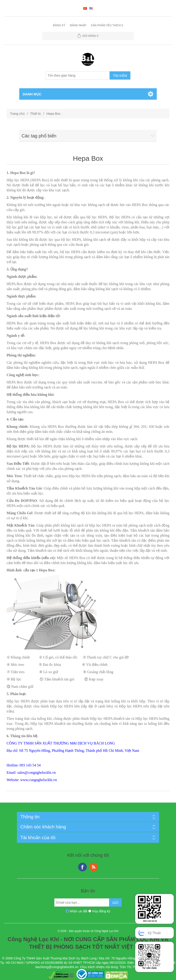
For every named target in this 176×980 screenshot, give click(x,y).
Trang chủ (17, 114)
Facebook (82, 867)
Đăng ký (59, 25)
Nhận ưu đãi (78, 911)
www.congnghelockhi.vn (38, 780)
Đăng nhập (78, 25)
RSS (93, 867)
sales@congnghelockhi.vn (36, 772)
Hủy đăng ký (101, 911)
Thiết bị (35, 114)
